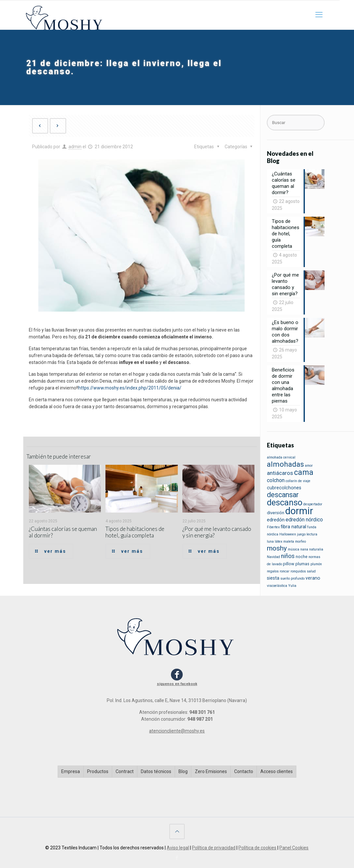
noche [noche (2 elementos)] (302, 557)
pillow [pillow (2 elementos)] (289, 564)
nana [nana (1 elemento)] (304, 549)
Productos (98, 771)
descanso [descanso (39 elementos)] (285, 502)
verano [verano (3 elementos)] (313, 578)
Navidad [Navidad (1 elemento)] (273, 557)
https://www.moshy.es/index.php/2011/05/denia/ (130, 388)
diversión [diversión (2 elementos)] (276, 513)
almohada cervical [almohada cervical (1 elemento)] (281, 457)
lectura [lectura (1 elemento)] (312, 534)
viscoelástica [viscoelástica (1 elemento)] (277, 586)
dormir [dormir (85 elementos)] (299, 511)
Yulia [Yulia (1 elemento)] (292, 586)
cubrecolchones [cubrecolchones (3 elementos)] (284, 488)
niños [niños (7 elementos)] (288, 556)
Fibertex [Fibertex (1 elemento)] (273, 527)
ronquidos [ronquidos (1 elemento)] (298, 571)
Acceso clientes (277, 771)
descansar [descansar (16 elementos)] (283, 495)
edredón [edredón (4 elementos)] (276, 520)
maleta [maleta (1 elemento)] (289, 542)
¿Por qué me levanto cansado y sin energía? (217, 532)
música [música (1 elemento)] (294, 549)
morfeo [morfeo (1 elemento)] (300, 542)
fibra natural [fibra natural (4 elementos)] (293, 527)
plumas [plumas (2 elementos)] (302, 564)
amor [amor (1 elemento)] (309, 466)
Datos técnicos (156, 771)
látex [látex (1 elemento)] (279, 542)
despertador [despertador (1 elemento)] (313, 504)
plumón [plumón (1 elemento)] (316, 564)
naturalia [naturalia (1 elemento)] (316, 549)
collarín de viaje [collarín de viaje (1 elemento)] (298, 481)
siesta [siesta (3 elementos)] (273, 578)
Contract (125, 771)
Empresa (71, 771)
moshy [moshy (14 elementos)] (277, 548)
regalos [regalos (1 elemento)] (273, 571)
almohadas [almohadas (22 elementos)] (285, 464)
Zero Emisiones (211, 771)
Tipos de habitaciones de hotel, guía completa (135, 532)
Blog (183, 771)
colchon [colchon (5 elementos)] (276, 480)
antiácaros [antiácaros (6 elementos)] (280, 473)
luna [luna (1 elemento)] (270, 542)
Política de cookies (257, 848)
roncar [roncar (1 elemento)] (285, 571)
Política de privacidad (214, 848)
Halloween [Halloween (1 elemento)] (288, 534)
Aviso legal (178, 848)
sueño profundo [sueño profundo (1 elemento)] (292, 579)
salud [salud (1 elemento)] (311, 571)
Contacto (244, 771)
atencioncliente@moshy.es (177, 731)
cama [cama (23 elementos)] (304, 472)
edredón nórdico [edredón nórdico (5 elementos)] (304, 520)
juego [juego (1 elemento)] (301, 534)
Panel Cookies (294, 848)
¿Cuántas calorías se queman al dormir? (63, 532)
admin (75, 147)
